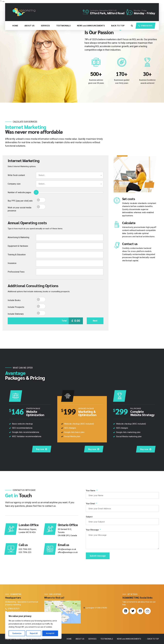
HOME (15, 25)
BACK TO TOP (118, 25)
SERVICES (45, 25)
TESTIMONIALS (63, 25)
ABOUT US (29, 25)
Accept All (50, 633)
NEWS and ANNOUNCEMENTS (91, 25)
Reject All (34, 633)
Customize (17, 633)
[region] (33, 625)
